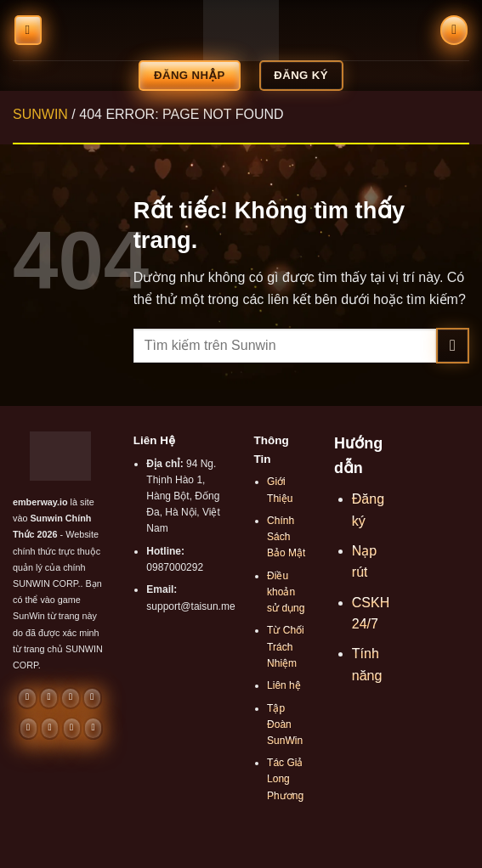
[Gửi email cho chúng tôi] (70, 698)
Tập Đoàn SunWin (285, 724)
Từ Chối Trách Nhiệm (286, 646)
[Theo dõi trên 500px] (72, 728)
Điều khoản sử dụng (286, 592)
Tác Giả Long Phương (285, 779)
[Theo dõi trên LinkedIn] (50, 728)
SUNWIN (40, 114)
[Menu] (28, 30)
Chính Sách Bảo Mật (286, 537)
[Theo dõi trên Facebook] (27, 698)
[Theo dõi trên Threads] (49, 698)
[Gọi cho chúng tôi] (92, 698)
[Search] (454, 30)
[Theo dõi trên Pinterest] (28, 728)
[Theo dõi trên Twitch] (93, 728)
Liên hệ (284, 685)
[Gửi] (453, 345)
